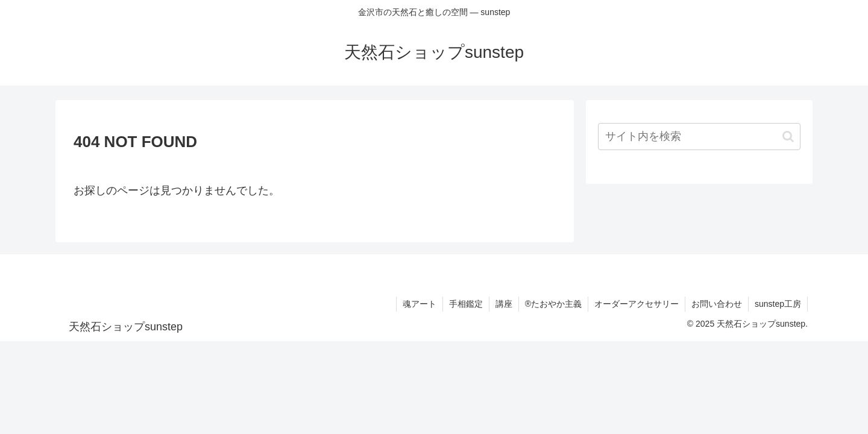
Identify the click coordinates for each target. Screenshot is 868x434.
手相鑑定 (466, 304)
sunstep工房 (778, 304)
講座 (504, 304)
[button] (788, 137)
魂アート (420, 304)
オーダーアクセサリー (637, 304)
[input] (699, 137)
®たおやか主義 (553, 304)
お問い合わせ (717, 304)
